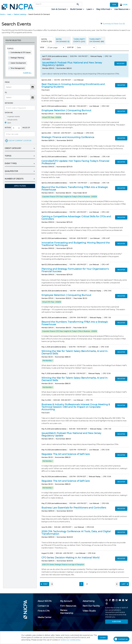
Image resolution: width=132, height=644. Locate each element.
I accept (103, 638)
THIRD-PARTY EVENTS (79, 40)
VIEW (42, 47)
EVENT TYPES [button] (11, 163)
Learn (9, 14)
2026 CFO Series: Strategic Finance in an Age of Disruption (63, 565)
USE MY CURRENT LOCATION (20, 140)
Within (8, 128)
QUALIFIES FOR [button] (11, 171)
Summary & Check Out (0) (113, 24)
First (45, 584)
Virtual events (12, 120)
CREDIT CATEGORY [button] (13, 148)
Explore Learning (20, 14)
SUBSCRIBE (117, 622)
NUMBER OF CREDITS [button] (14, 179)
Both (9, 123)
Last (123, 584)
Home (2, 14)
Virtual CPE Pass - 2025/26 (52, 117)
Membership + (48, 361)
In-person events (14, 117)
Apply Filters (20, 186)
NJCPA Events (47, 40)
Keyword (9, 103)
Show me (9, 113)
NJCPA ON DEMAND (63, 40)
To (6, 93)
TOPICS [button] (8, 156)
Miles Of (26, 128)
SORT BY (71, 47)
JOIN (114, 5)
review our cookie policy (70, 640)
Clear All (27, 73)
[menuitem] (59, 9)
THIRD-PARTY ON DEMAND (97, 40)
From (7, 82)
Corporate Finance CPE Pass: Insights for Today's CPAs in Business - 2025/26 (69, 197)
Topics (10, 49)
